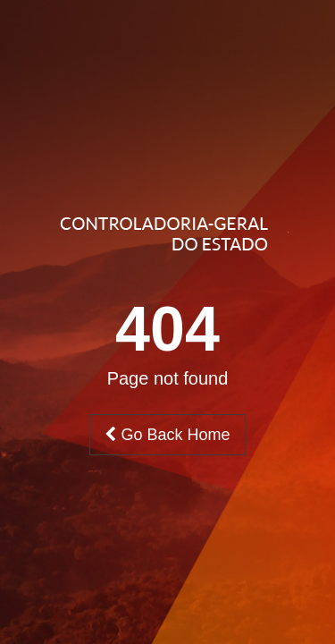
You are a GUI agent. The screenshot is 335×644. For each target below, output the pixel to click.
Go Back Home (167, 435)
